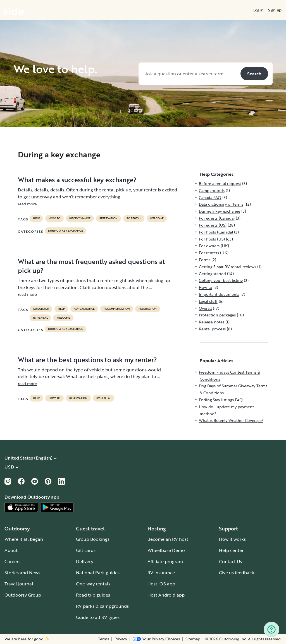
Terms (103, 639)
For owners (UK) (214, 246)
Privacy (121, 639)
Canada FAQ (210, 197)
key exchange (80, 218)
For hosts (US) (212, 239)
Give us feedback (237, 573)
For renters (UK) (214, 253)
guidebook (41, 309)
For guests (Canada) (217, 218)
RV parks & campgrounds (102, 606)
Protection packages (217, 315)
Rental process (212, 329)
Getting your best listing (221, 280)
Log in (258, 10)
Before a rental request (220, 183)
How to (54, 218)
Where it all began (24, 539)
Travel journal (19, 584)
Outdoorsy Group (23, 595)
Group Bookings (93, 539)
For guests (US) (213, 225)
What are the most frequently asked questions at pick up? (91, 266)
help (36, 218)
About (11, 550)
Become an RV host (168, 539)
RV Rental (134, 218)
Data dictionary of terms (221, 204)
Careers (12, 561)
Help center (231, 550)
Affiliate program (165, 561)
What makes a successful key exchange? (77, 180)
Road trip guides (93, 595)
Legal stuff (208, 301)
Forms (205, 260)
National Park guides (98, 573)
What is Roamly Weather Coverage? (231, 420)
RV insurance (161, 573)
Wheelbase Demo (166, 550)
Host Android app (166, 595)
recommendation (117, 309)
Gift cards (86, 550)
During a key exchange (65, 231)
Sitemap (193, 639)
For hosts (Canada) (216, 232)
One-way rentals (93, 584)
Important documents (219, 294)
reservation (109, 218)
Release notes (212, 322)
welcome (157, 218)
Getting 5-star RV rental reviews (227, 267)
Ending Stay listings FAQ (221, 400)
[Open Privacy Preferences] (156, 639)
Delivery (85, 561)
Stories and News (22, 573)
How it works (232, 539)
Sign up (275, 10)
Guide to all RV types (98, 617)
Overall (205, 308)
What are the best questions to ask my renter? (87, 360)
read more (27, 204)
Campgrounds (212, 190)
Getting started (212, 274)
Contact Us (230, 561)
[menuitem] (258, 10)
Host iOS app (161, 584)
